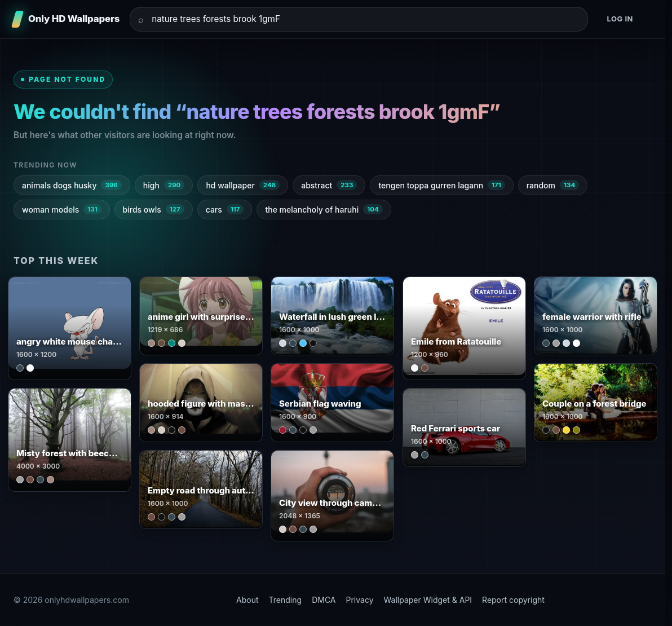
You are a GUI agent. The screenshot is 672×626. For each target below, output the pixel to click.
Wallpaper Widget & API (428, 600)
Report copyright (513, 600)
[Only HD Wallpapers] (67, 19)
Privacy (360, 600)
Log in (620, 19)
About (247, 600)
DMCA (324, 600)
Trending (286, 600)
